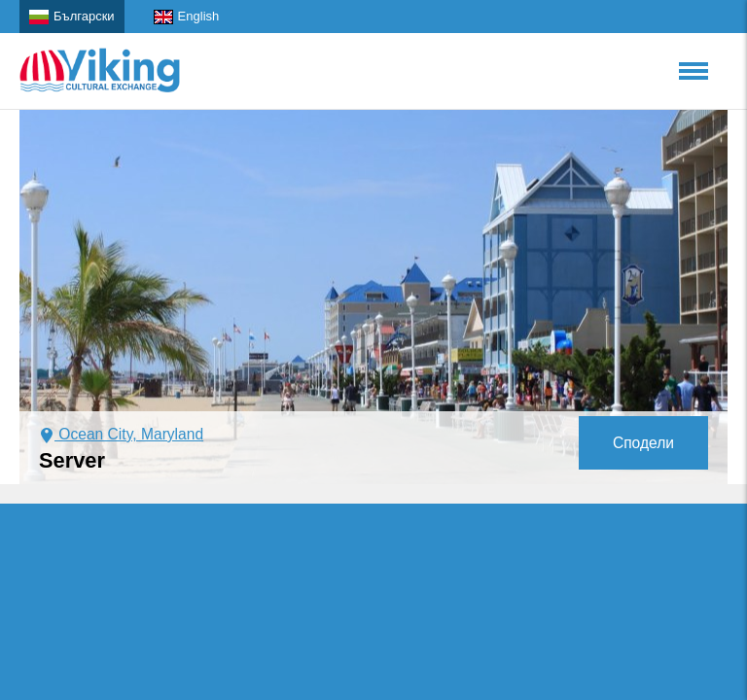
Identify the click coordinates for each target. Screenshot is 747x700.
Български (72, 17)
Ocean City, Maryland (121, 434)
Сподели (643, 443)
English (187, 17)
